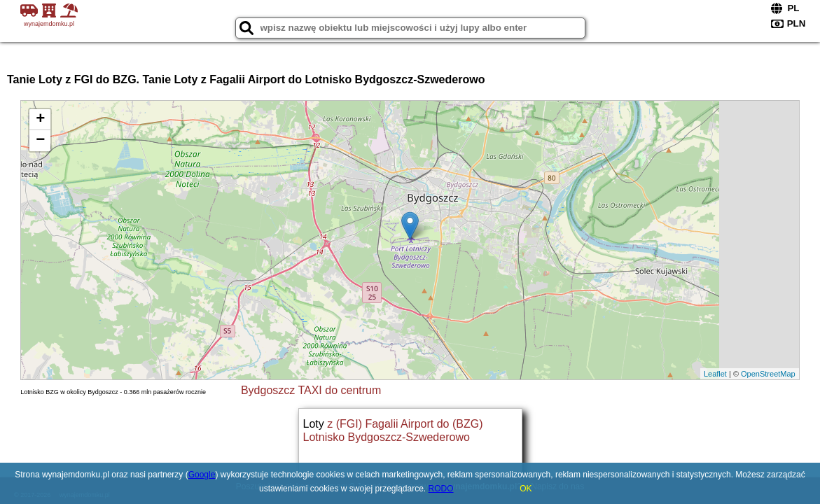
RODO (441, 489)
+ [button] (40, 120)
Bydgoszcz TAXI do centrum (311, 390)
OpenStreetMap (768, 374)
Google (202, 475)
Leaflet (715, 374)
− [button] (40, 141)
